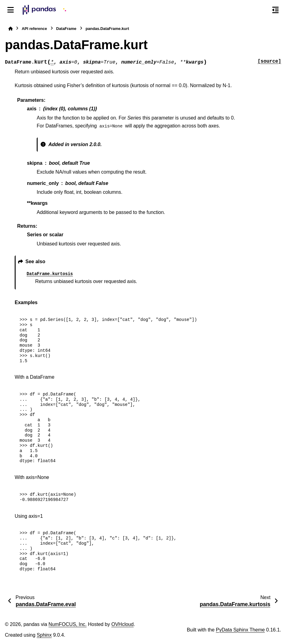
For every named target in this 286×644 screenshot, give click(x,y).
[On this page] (275, 10)
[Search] (262, 10)
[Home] (10, 29)
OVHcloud (123, 624)
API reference (34, 29)
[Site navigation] (11, 10)
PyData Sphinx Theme (240, 630)
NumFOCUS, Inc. (68, 624)
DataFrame (66, 29)
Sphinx (44, 635)
